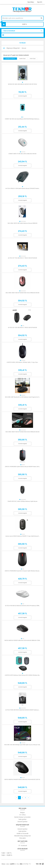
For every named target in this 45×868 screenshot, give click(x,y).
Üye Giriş (31, 2)
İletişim (22, 813)
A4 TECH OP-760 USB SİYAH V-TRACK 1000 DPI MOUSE (22, 258)
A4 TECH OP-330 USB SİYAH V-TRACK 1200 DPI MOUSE (22, 327)
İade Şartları (22, 831)
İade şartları (22, 819)
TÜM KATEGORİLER (9, 31)
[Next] (28, 798)
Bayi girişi (22, 838)
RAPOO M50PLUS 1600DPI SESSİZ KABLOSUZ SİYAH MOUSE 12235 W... (22, 779)
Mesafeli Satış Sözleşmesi (22, 836)
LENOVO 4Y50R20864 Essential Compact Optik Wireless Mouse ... (22, 571)
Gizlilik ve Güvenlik (22, 834)
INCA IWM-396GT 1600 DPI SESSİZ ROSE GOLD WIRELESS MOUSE (23, 432)
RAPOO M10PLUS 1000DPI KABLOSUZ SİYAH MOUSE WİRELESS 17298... (22, 640)
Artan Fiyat (33, 59)
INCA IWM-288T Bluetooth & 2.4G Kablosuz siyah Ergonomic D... (23, 397)
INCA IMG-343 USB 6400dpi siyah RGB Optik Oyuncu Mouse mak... (22, 745)
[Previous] (17, 798)
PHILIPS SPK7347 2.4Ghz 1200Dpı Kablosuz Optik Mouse (22, 501)
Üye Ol (40, 2)
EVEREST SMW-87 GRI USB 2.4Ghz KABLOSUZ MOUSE (22, 154)
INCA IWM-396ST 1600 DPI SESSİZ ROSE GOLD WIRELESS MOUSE (22, 293)
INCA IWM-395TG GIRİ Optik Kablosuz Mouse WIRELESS (22, 223)
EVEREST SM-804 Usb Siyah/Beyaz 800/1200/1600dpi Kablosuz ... (22, 119)
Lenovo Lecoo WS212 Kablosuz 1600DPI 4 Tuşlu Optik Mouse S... (23, 536)
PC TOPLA (23, 815)
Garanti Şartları (22, 822)
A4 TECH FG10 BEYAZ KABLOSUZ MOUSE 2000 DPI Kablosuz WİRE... (22, 606)
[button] (22, 43)
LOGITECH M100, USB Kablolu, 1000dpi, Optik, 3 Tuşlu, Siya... (22, 362)
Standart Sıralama (10, 59)
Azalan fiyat (22, 59)
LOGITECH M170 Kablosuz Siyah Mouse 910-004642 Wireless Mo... (23, 675)
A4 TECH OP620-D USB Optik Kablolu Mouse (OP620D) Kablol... (22, 188)
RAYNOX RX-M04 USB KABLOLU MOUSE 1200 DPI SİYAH (23, 84)
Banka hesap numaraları (22, 817)
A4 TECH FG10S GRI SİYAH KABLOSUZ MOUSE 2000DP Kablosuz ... (22, 710)
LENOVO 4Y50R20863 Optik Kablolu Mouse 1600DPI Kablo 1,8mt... (23, 467)
